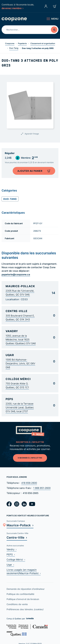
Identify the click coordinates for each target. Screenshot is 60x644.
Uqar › (10, 565)
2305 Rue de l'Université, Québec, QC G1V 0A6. (20, 293)
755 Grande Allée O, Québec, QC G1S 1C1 (17, 385)
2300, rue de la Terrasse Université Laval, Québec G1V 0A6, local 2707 (20, 407)
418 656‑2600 (29, 483)
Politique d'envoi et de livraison (23, 599)
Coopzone (10, 43)
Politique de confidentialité (20, 594)
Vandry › (12, 549)
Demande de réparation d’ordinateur (26, 589)
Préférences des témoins (25, 609)
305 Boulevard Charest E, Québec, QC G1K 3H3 (20, 318)
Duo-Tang (14, 48)
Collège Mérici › (16, 560)
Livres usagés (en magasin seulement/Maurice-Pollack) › (24, 572)
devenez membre (12, 8)
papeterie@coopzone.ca (16, 274)
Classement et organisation (43, 43)
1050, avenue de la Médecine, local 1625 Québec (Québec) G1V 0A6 (21, 340)
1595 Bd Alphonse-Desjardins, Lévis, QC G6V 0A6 (20, 363)
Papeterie (22, 43)
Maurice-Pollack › (20, 525)
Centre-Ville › (17, 537)
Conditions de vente (17, 604)
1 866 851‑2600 (42, 488)
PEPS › (11, 554)
